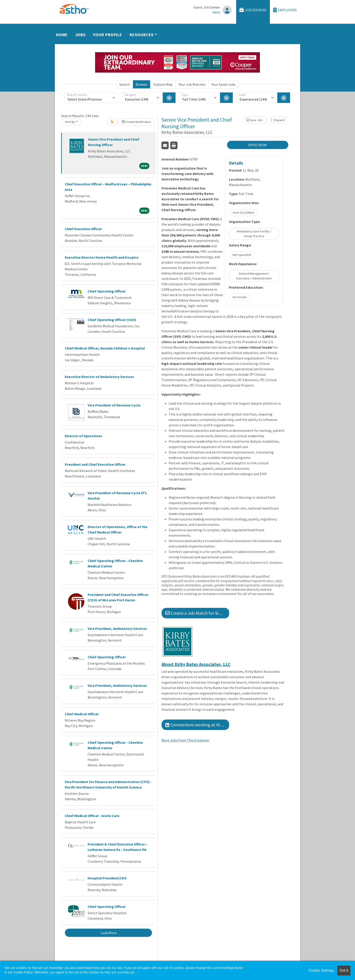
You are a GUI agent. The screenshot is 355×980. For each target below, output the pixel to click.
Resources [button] (142, 35)
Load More (109, 933)
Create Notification (137, 122)
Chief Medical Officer (82, 714)
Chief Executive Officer (83, 229)
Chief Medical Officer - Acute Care (92, 816)
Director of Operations (83, 436)
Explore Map (163, 84)
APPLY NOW (258, 145)
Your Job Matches (192, 84)
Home (62, 35)
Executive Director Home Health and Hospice (102, 257)
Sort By (70, 122)
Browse (141, 84)
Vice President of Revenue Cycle (114, 405)
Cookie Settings (321, 970)
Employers (285, 10)
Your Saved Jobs (224, 84)
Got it (344, 970)
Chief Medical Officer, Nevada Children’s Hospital (105, 348)
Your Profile (108, 35)
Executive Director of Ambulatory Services (99, 377)
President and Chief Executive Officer (95, 464)
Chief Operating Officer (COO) (112, 320)
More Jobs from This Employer (185, 740)
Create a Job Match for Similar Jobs (197, 613)
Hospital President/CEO (107, 878)
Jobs (80, 35)
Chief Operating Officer (107, 291)
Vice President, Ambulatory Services (117, 628)
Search (125, 84)
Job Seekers (253, 10)
